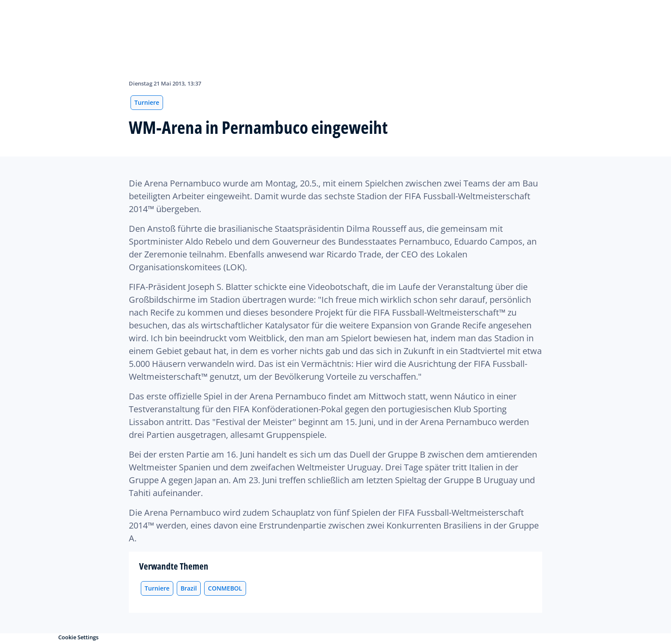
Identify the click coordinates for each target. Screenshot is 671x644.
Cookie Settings (78, 637)
